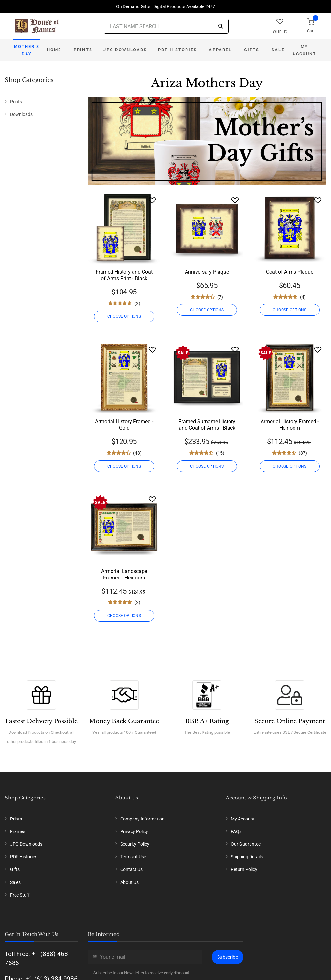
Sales (15, 882)
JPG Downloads (125, 50)
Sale (278, 50)
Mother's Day (27, 50)
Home (54, 50)
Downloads (21, 114)
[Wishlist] (152, 200)
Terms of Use (133, 857)
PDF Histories (177, 50)
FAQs (236, 831)
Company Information (142, 819)
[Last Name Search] (166, 26)
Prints (83, 50)
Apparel (220, 50)
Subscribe (228, 957)
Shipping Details (247, 857)
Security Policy (135, 844)
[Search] (221, 27)
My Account (304, 50)
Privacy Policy (134, 831)
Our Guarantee (246, 844)
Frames (18, 831)
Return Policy (244, 869)
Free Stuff (20, 895)
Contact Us (131, 869)
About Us (129, 882)
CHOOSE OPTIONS (124, 316)
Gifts (252, 50)
